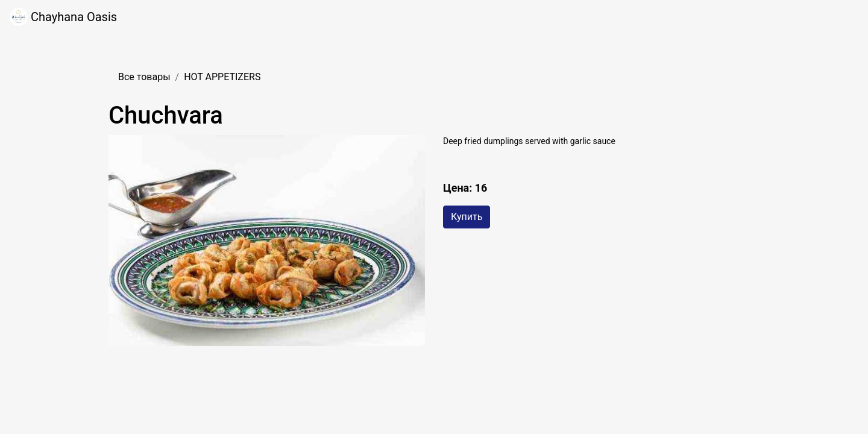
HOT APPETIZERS (222, 77)
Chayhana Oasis (63, 17)
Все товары (144, 77)
